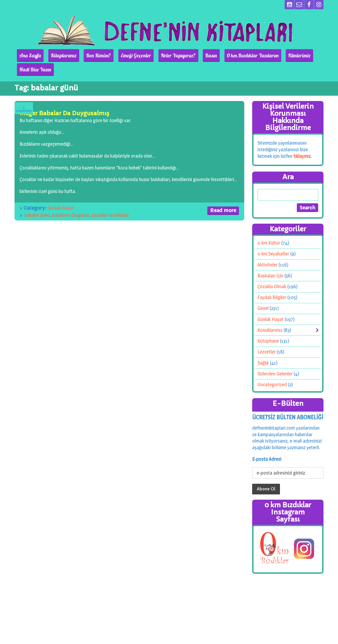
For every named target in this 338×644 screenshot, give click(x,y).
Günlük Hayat (61, 194)
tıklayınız (302, 142)
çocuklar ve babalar (110, 201)
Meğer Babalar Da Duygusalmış (64, 99)
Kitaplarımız (63, 56)
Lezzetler (267, 338)
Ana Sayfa (34, 56)
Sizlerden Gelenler (275, 360)
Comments (24, 95)
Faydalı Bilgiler (272, 283)
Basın (193, 56)
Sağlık (263, 349)
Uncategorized (272, 371)
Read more (223, 196)
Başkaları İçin (270, 262)
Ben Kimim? (93, 56)
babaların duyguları (71, 201)
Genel (263, 294)
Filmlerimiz (272, 56)
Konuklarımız (270, 316)
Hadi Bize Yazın (305, 56)
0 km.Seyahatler (273, 240)
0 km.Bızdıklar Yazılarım (230, 56)
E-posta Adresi (267, 445)
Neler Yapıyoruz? (164, 56)
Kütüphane (268, 327)
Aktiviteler (267, 251)
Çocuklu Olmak (272, 272)
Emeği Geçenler (126, 56)
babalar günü (37, 201)
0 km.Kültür (269, 229)
